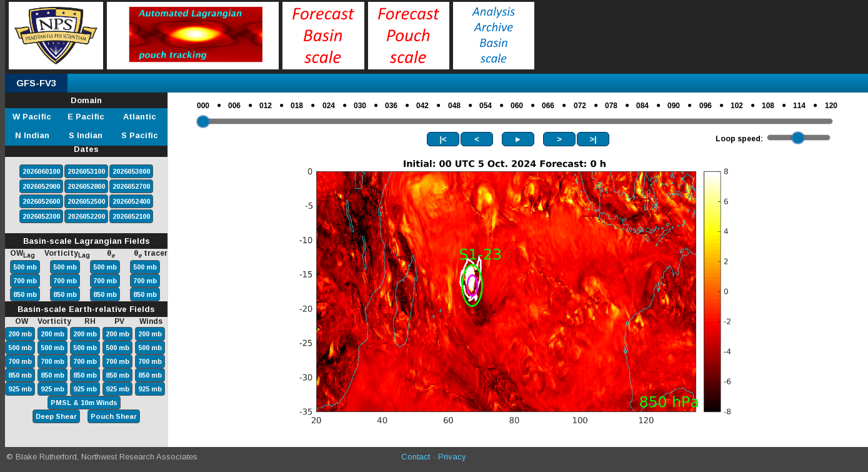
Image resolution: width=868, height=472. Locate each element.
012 (266, 106)
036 (391, 106)
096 (706, 106)
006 (234, 106)
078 (611, 106)
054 (486, 106)
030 (360, 106)
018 (297, 106)
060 (517, 106)
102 (737, 106)
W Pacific (32, 117)
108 (768, 106)
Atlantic (140, 117)
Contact (416, 457)
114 (799, 106)
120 (831, 106)
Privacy (452, 457)
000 (203, 106)
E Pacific (86, 117)
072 (580, 106)
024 (329, 106)
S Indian (86, 135)
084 (642, 106)
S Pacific (140, 135)
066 (548, 106)
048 (454, 106)
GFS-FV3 (36, 83)
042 (422, 106)
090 (674, 106)
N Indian (32, 135)
